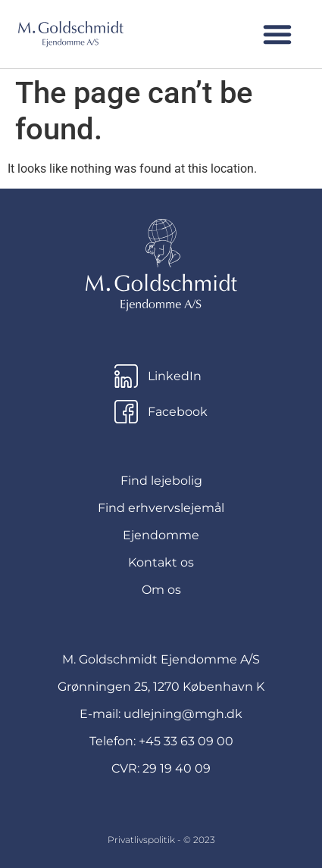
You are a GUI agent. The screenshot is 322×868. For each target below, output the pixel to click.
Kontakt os (161, 562)
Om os (161, 590)
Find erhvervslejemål (161, 508)
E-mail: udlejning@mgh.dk (161, 714)
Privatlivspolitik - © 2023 (161, 840)
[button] (277, 34)
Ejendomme (161, 535)
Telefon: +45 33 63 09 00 (161, 741)
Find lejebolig (161, 481)
